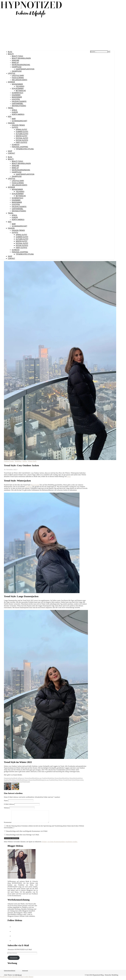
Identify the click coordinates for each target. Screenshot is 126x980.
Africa (14, 110)
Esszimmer (16, 95)
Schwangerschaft (19, 121)
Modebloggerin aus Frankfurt (46, 780)
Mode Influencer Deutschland (23, 778)
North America (18, 114)
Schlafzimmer (18, 88)
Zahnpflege (17, 71)
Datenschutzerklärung (10, 973)
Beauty (11, 54)
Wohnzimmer (17, 84)
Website (6, 808)
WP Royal (18, 977)
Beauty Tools (17, 56)
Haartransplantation (25, 69)
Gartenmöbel (18, 104)
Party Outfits (21, 142)
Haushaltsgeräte (19, 101)
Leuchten (16, 99)
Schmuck (16, 145)
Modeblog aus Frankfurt (40, 778)
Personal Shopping (20, 147)
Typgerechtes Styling (25, 149)
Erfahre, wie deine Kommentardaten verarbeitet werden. (60, 844)
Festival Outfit (22, 138)
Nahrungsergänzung (21, 65)
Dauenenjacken (9, 778)
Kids (10, 117)
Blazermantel (35, 485)
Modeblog (18, 461)
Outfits (15, 127)
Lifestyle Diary (18, 75)
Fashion (11, 123)
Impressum (25, 973)
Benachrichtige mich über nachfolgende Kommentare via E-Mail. (27, 834)
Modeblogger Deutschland (28, 780)
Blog (10, 52)
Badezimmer (17, 97)
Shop (10, 151)
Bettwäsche (21, 91)
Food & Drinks (18, 78)
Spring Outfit (21, 129)
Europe (15, 112)
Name (6, 801)
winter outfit (11, 782)
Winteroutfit (26, 782)
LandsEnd (28, 487)
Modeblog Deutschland (55, 778)
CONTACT (11, 153)
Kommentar (8, 825)
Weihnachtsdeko (19, 106)
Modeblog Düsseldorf (69, 778)
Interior (11, 82)
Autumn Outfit (22, 134)
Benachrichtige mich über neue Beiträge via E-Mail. (23, 837)
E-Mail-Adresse (9, 804)
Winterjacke (18, 782)
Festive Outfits (22, 140)
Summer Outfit (22, 132)
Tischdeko (20, 86)
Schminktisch (17, 93)
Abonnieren (14, 960)
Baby (14, 119)
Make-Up (15, 63)
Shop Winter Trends (61, 780)
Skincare (15, 60)
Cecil (69, 476)
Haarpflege (17, 67)
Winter (78, 780)
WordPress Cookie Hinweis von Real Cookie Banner (17, 979)
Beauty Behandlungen (21, 58)
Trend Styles (71, 780)
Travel (11, 108)
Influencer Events (19, 80)
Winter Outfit (22, 136)
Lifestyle (12, 73)
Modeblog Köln (15, 780)
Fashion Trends (18, 125)
